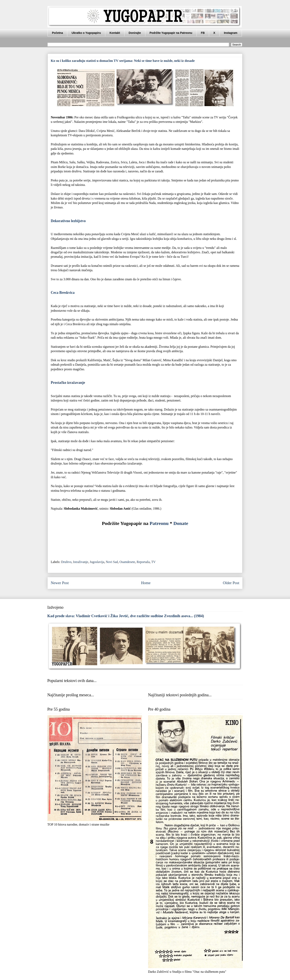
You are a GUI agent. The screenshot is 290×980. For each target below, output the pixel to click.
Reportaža (143, 562)
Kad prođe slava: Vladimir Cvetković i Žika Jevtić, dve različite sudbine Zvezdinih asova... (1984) (126, 616)
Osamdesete (127, 562)
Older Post (231, 583)
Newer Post (60, 583)
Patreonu (159, 523)
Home (146, 583)
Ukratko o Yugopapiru (86, 33)
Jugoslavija (97, 562)
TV (153, 562)
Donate (181, 523)
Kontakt (115, 33)
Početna (57, 33)
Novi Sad (112, 562)
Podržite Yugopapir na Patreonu (171, 33)
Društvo (66, 562)
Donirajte (135, 33)
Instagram (231, 33)
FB (203, 33)
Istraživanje (81, 562)
